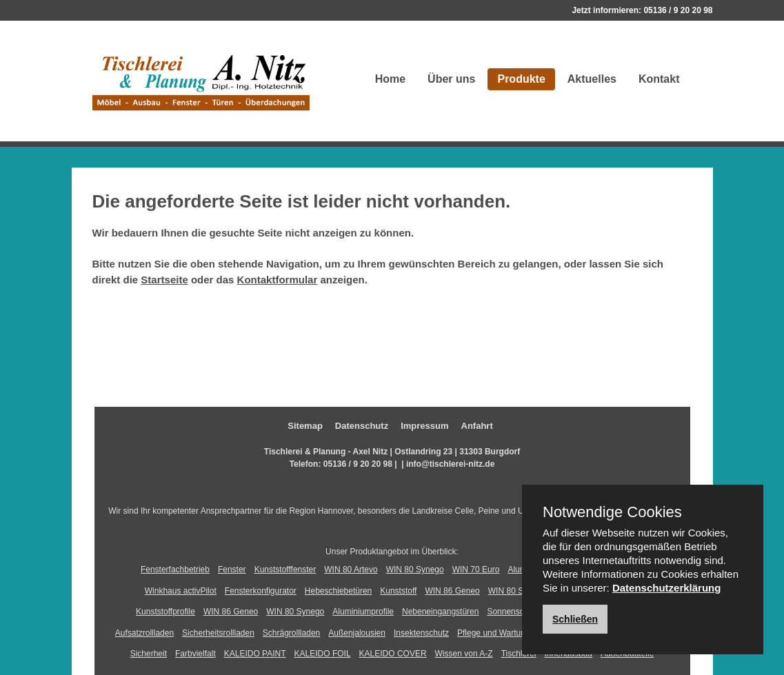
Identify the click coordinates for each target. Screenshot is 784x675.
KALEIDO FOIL (323, 654)
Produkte (521, 79)
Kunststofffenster (285, 570)
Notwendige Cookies (612, 512)
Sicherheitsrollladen (218, 633)
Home (390, 79)
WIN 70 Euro (476, 570)
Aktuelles (592, 79)
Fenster (232, 570)
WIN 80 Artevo (351, 570)
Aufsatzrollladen (144, 633)
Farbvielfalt (195, 654)
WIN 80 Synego (415, 570)
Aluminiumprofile (363, 612)
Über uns (451, 79)
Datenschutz (362, 426)
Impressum (424, 426)
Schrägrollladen (291, 633)
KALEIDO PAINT (255, 654)
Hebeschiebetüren (338, 591)
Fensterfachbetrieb (175, 570)
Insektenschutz (421, 633)
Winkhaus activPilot (181, 591)
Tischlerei (519, 654)
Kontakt (659, 79)
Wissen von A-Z (464, 654)
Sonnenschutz (513, 612)
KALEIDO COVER (393, 654)
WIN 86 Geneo (452, 591)
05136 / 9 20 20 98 (678, 10)
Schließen (575, 619)
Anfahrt (477, 426)
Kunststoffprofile (165, 612)
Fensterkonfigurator (261, 591)
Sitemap (305, 426)
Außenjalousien (357, 633)
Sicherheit (149, 654)
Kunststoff (398, 591)
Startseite (164, 280)
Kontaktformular (278, 280)
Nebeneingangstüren (440, 612)
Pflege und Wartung (494, 633)
